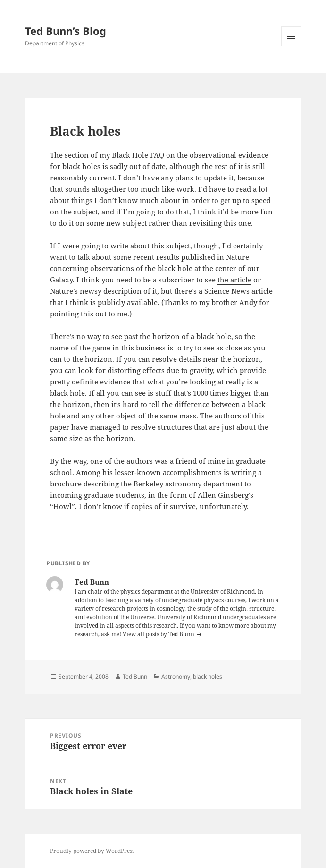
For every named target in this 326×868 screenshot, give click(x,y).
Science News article (238, 291)
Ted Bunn (135, 677)
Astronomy (176, 677)
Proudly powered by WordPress (92, 851)
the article (234, 280)
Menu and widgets (291, 46)
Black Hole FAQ (138, 155)
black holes (208, 677)
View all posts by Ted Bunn (159, 634)
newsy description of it (118, 291)
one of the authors (121, 461)
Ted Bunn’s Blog (66, 31)
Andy (248, 302)
